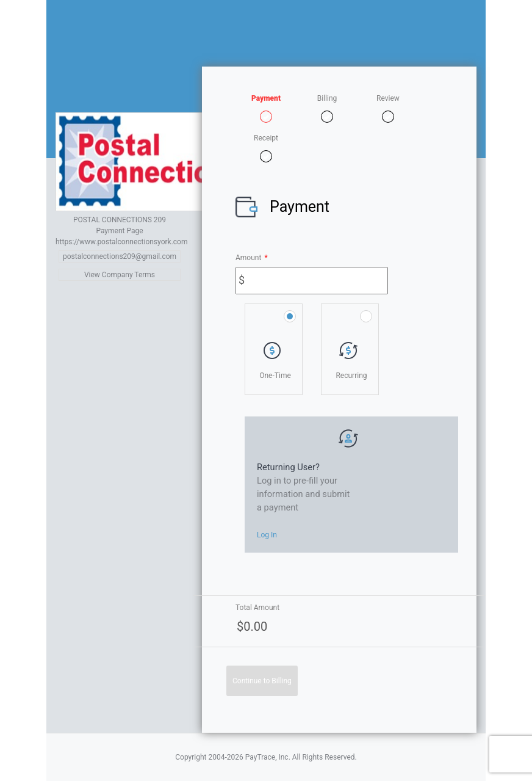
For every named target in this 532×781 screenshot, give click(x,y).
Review (388, 98)
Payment (266, 98)
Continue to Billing (262, 681)
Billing (327, 98)
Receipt (266, 138)
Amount (252, 258)
